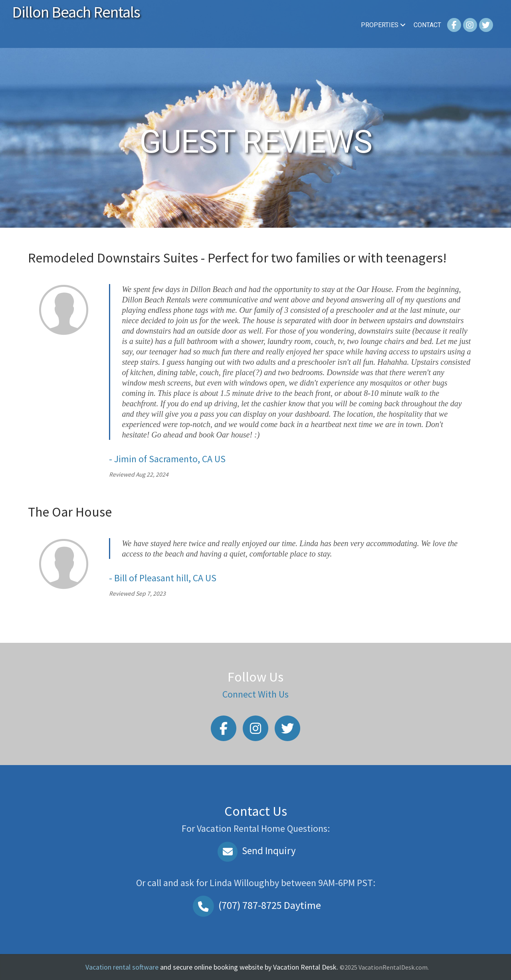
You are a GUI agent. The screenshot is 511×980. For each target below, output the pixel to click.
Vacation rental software (122, 967)
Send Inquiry (256, 851)
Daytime (255, 905)
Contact (427, 25)
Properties (383, 25)
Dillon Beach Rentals (76, 12)
